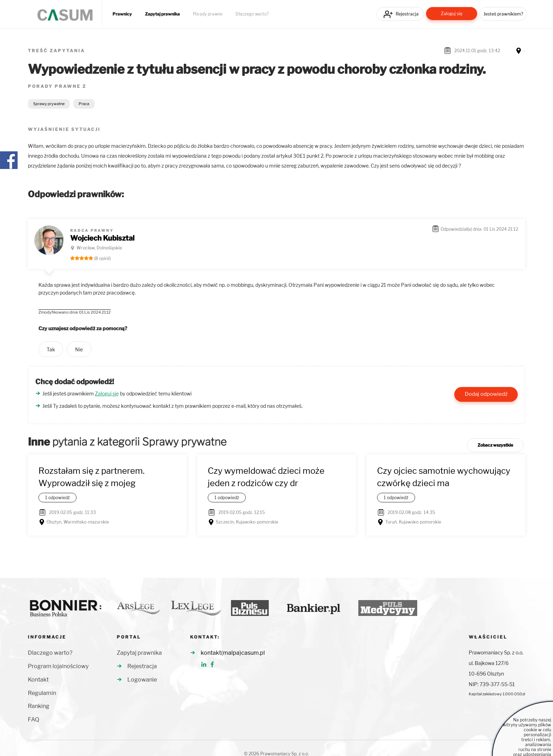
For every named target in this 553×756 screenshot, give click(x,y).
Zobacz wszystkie (495, 445)
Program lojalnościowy (58, 666)
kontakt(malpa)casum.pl (233, 653)
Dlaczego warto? (252, 14)
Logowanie (142, 680)
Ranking (39, 706)
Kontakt (38, 680)
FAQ (34, 719)
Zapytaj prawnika (162, 14)
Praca (84, 104)
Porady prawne (208, 14)
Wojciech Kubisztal (102, 238)
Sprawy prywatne (49, 104)
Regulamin (42, 693)
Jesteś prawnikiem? (503, 14)
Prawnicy (122, 14)
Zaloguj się (452, 14)
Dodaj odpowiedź (486, 394)
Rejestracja (407, 14)
